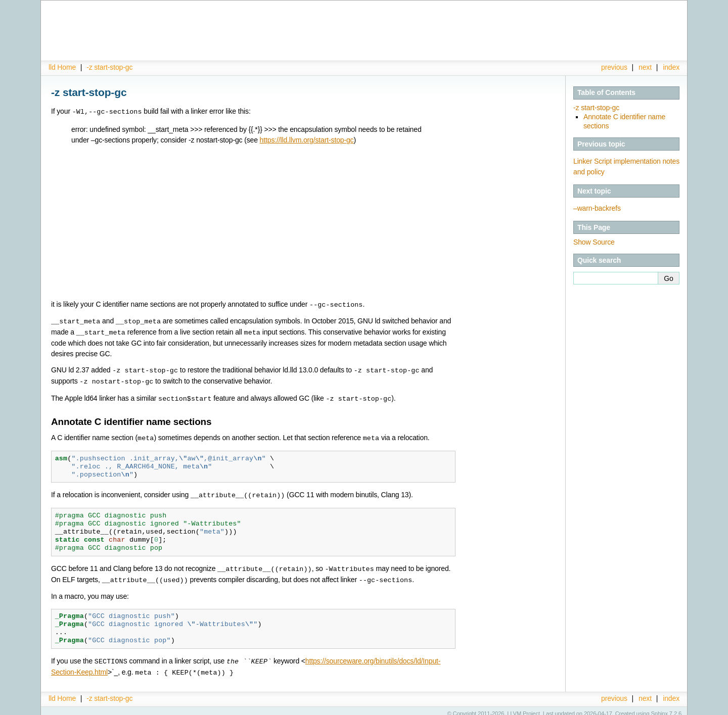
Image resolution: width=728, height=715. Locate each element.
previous (614, 67)
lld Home (62, 67)
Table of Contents (606, 92)
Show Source (594, 242)
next (645, 67)
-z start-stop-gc (109, 67)
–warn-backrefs (597, 208)
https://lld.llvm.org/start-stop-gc (307, 139)
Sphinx (659, 707)
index (671, 67)
